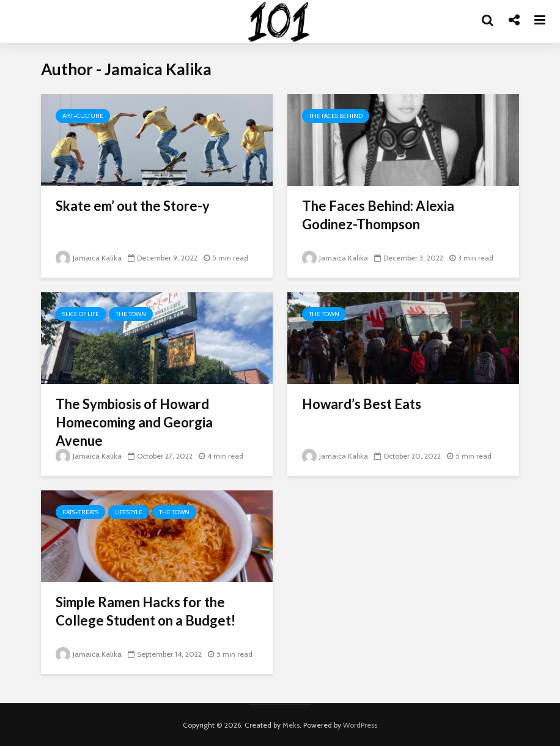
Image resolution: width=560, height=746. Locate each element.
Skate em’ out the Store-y (133, 206)
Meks (291, 725)
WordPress (360, 725)
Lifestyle (129, 512)
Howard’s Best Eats (362, 404)
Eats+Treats (80, 512)
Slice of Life (81, 314)
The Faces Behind (336, 116)
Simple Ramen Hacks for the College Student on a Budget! (146, 611)
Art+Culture (83, 116)
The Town (131, 314)
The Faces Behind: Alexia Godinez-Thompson (378, 215)
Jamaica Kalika (89, 258)
